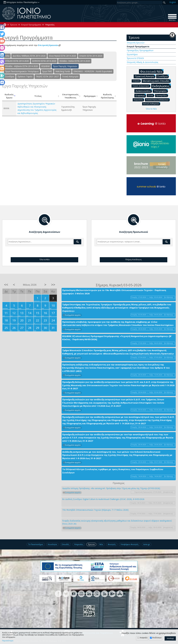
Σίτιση (151, 95)
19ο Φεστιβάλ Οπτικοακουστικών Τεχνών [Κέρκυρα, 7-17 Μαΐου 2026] (95, 510)
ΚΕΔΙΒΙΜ (45, 66)
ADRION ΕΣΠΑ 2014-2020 (44, 61)
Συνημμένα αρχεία (73, 315)
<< (6, 285)
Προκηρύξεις (162, 95)
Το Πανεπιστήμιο (36, 544)
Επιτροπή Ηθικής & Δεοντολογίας (143, 62)
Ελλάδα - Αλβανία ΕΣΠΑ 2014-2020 (22, 66)
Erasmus (141, 95)
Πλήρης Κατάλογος (133, 259)
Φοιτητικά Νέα (152, 71)
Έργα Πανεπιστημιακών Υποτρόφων (22, 71)
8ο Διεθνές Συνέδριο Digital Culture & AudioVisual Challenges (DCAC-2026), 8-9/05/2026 (103, 499)
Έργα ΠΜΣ (47, 71)
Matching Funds (63, 71)
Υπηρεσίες (79, 544)
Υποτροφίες (161, 91)
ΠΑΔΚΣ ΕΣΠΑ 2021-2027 (47, 76)
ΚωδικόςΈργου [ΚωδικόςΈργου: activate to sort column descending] (9, 96)
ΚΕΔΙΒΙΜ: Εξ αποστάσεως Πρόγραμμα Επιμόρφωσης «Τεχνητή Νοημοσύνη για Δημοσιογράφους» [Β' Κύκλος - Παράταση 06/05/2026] (117, 338)
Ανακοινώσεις (144, 91)
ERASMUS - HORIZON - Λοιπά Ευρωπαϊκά (93, 71)
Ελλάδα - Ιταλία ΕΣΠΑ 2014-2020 (75, 61)
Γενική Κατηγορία (70, 76)
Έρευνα (14, 25)
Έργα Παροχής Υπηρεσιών (65, 66)
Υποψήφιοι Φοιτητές (130, 544)
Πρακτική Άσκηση (145, 76)
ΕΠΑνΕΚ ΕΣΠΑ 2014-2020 (17, 61)
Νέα (101, 544)
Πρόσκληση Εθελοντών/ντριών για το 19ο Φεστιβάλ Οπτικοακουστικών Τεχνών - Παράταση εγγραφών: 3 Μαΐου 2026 (114, 292)
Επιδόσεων (157, 638)
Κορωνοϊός (139, 100)
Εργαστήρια (132, 54)
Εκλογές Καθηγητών (152, 104)
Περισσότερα (8, 641)
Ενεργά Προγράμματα (31, 25)
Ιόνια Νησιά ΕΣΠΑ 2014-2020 (62, 56)
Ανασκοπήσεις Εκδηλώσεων (158, 100)
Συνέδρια (10, 76)
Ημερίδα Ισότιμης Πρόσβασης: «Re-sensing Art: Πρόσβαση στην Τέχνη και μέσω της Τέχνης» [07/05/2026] (111, 488)
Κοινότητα (52, 544)
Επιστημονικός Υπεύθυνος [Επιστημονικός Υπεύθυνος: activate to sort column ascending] (70, 96)
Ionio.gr (147, 544)
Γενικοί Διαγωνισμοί (142, 86)
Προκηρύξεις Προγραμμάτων (140, 50)
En (173, 2)
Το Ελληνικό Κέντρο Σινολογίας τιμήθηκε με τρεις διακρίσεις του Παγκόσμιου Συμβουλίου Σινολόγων (113, 471)
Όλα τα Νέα (151, 109)
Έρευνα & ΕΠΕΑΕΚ (135, 58)
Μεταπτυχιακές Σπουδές (157, 81)
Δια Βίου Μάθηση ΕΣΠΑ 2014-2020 (29, 56)
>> (53, 285)
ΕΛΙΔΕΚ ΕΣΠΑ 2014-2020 (91, 56)
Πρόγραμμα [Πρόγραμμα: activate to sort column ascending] (90, 96)
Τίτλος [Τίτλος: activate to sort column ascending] (38, 96)
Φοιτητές (112, 544)
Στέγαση (137, 81)
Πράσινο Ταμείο (25, 76)
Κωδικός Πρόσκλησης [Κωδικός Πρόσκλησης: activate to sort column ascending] (107, 96)
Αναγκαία (144, 638)
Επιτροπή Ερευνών (49, 45)
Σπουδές (65, 544)
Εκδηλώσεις (162, 86)
